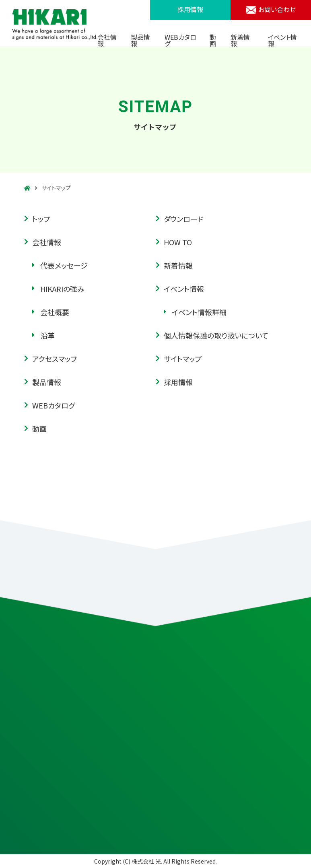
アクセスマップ (55, 359)
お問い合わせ (271, 9)
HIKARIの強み (62, 289)
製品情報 (140, 40)
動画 (213, 40)
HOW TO (178, 243)
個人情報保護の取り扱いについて (216, 336)
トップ (41, 220)
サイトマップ (183, 359)
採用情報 (190, 9)
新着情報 (240, 40)
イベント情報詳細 (199, 313)
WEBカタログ (180, 40)
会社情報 (107, 40)
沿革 (47, 336)
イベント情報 (282, 40)
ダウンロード (183, 220)
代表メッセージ (64, 266)
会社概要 (55, 313)
